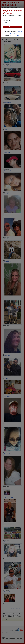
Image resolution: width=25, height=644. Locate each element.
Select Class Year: (7, 20)
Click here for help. (16, 35)
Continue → (12, 27)
